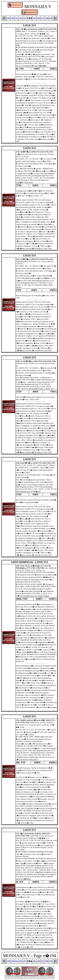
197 (43, 18)
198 (47, 18)
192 (20, 18)
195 (34, 18)
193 (25, 18)
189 (8, 18)
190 (12, 18)
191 (16, 18)
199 (51, 18)
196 (39, 18)
